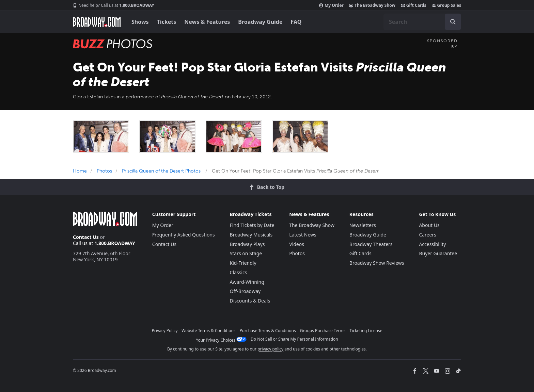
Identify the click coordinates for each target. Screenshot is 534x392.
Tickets (167, 22)
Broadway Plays (247, 244)
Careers (427, 235)
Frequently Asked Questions (184, 235)
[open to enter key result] (453, 22)
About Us (429, 225)
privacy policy (270, 349)
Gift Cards (414, 5)
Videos (297, 244)
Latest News (303, 235)
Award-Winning (247, 282)
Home (80, 171)
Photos (104, 171)
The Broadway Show (372, 5)
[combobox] (422, 22)
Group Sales (446, 5)
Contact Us (86, 237)
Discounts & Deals (250, 301)
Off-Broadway (245, 291)
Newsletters (363, 225)
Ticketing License (366, 331)
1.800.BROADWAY (114, 5)
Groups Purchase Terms (323, 331)
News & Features (207, 22)
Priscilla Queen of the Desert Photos (161, 171)
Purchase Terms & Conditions (268, 331)
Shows (140, 22)
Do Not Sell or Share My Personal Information (294, 339)
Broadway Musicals (251, 235)
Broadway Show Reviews (377, 263)
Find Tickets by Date (252, 225)
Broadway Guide (260, 22)
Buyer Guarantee (438, 253)
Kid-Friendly (243, 263)
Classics (239, 272)
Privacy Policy (165, 331)
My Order (331, 5)
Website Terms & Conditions (208, 331)
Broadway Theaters (371, 244)
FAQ (296, 22)
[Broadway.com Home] (97, 22)
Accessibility (432, 244)
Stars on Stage (246, 253)
